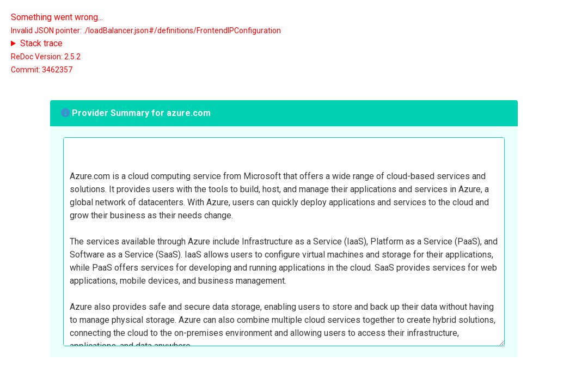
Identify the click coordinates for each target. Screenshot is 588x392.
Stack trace (41, 43)
